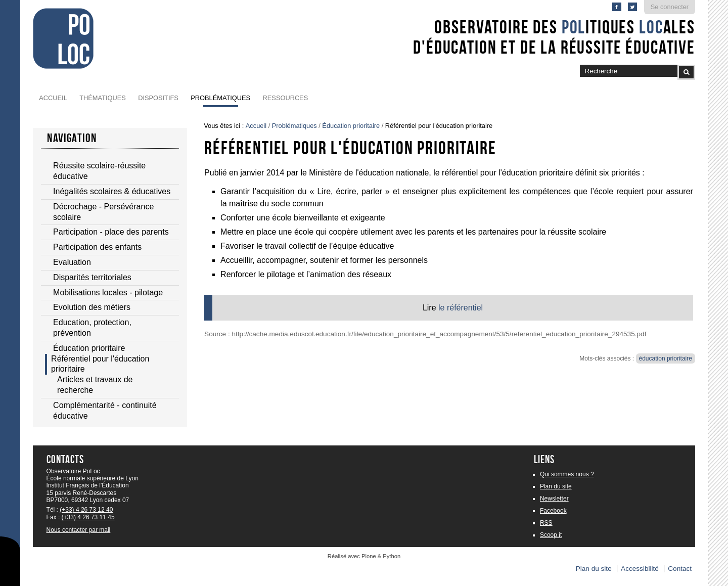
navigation (72, 138)
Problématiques (220, 98)
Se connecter (670, 7)
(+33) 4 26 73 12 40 (86, 510)
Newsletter (554, 499)
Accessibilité (640, 569)
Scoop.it (551, 535)
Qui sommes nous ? (567, 474)
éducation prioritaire (666, 358)
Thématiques (102, 98)
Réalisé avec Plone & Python (364, 556)
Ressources (286, 98)
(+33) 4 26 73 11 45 (88, 517)
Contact (680, 569)
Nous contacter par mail (79, 530)
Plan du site (556, 486)
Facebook (553, 511)
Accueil (53, 98)
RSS (546, 523)
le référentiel (461, 308)
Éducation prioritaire (351, 126)
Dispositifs (158, 98)
